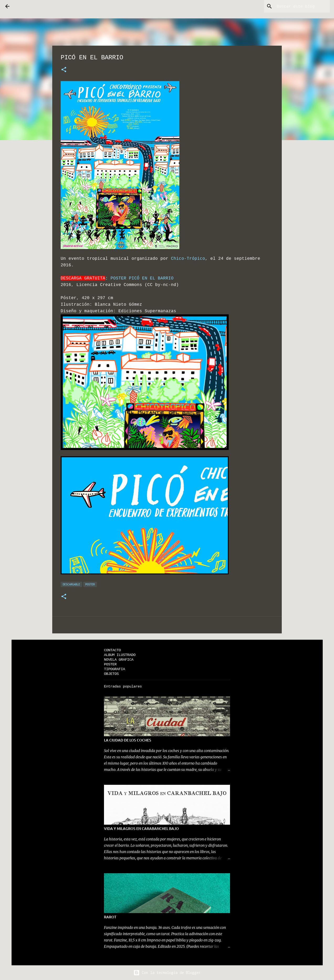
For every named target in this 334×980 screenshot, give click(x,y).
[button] (64, 70)
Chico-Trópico (188, 258)
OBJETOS (111, 674)
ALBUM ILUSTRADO (120, 655)
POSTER (90, 584)
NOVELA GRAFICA (119, 659)
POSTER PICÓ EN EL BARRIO (142, 278)
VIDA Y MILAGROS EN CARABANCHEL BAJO (141, 828)
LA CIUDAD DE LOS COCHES (128, 740)
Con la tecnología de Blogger (167, 973)
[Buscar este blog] (302, 6)
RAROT (110, 917)
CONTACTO (112, 650)
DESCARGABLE (71, 584)
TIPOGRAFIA (114, 669)
